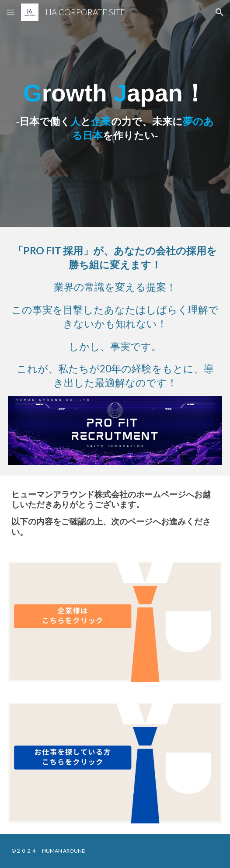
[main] (115, 114)
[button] (10, 12)
